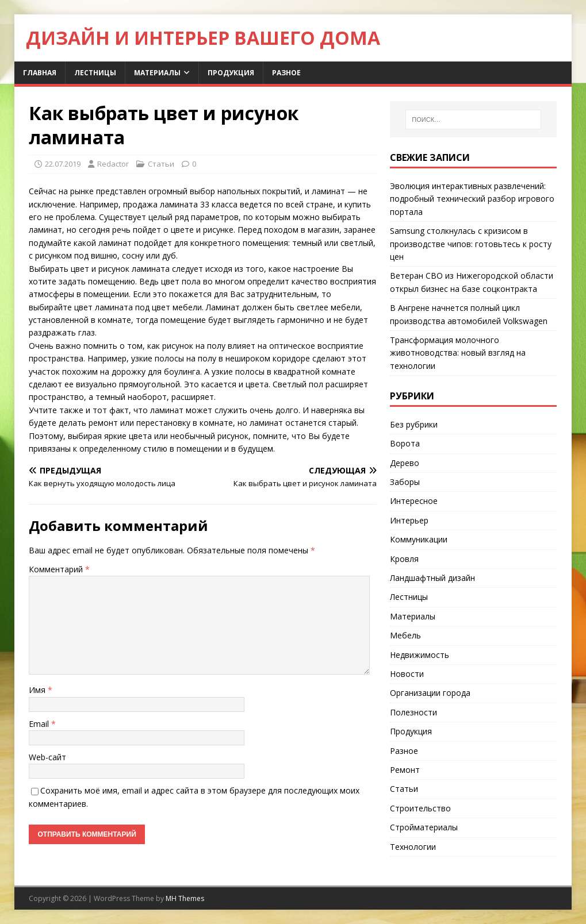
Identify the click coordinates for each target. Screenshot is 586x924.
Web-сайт (47, 757)
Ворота (405, 443)
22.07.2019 (63, 164)
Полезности (413, 712)
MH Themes (185, 898)
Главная (40, 73)
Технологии (413, 847)
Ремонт (405, 770)
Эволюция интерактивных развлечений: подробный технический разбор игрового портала (472, 199)
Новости (407, 674)
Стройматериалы (424, 827)
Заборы (405, 482)
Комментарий (59, 569)
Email (40, 724)
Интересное (414, 501)
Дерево (405, 463)
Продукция (231, 73)
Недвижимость (420, 655)
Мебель (405, 635)
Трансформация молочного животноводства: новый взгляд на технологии (458, 353)
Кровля (404, 559)
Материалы (157, 73)
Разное (286, 73)
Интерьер (409, 520)
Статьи (161, 164)
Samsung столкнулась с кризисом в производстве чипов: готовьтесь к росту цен (471, 244)
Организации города (430, 693)
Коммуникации (419, 539)
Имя (38, 690)
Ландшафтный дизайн (432, 578)
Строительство (420, 808)
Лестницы (95, 73)
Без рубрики (414, 424)
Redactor (113, 164)
